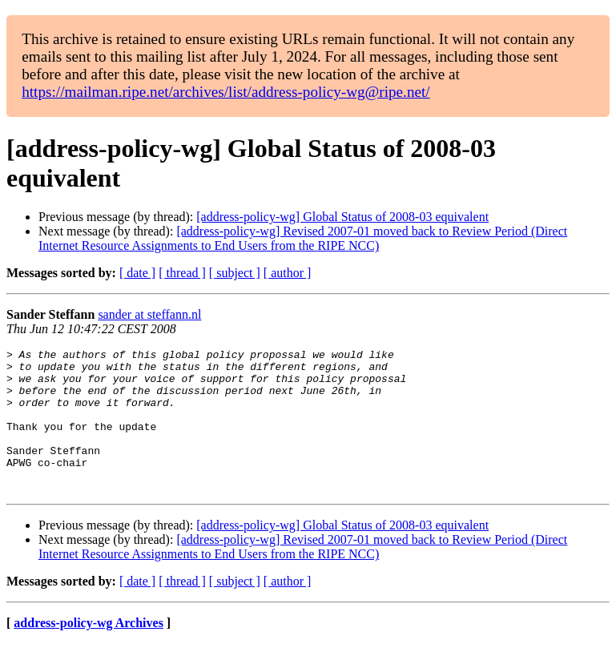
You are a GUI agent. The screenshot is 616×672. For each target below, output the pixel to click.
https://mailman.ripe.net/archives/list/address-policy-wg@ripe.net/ (226, 92)
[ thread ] (182, 273)
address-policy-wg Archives (89, 652)
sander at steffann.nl (149, 314)
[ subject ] (235, 273)
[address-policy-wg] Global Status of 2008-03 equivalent (342, 217)
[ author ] (288, 273)
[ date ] (137, 273)
